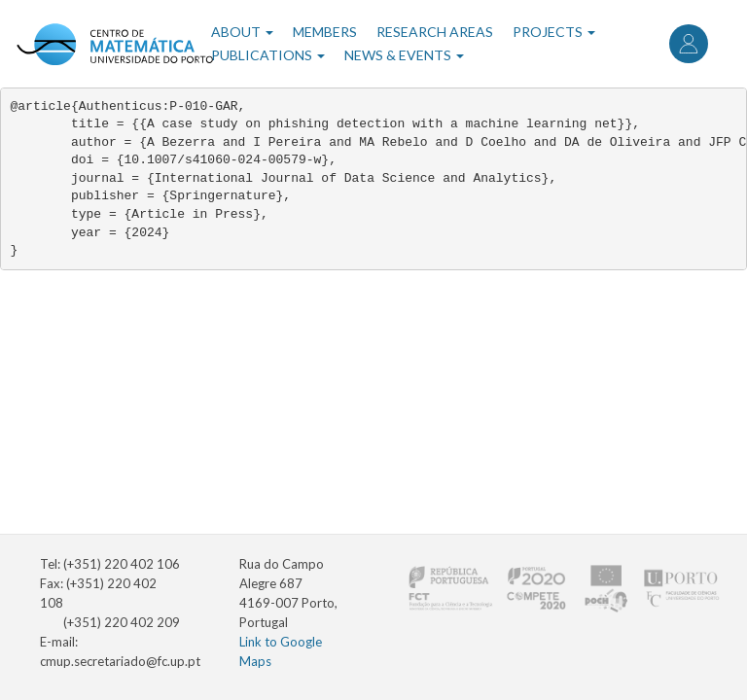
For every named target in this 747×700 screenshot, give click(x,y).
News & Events (404, 55)
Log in (689, 44)
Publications (268, 55)
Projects (554, 32)
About (242, 32)
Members (325, 32)
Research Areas (435, 32)
